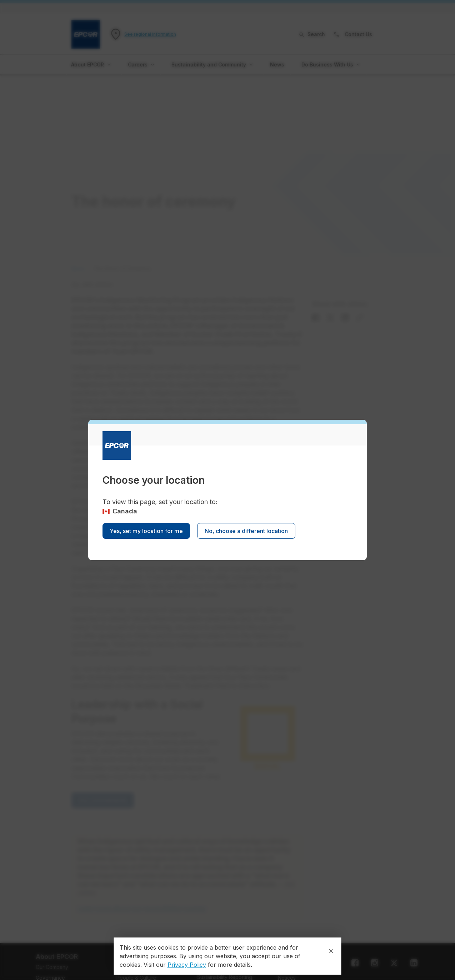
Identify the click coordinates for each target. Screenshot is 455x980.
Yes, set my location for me (146, 531)
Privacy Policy (187, 965)
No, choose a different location (246, 531)
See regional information (150, 34)
